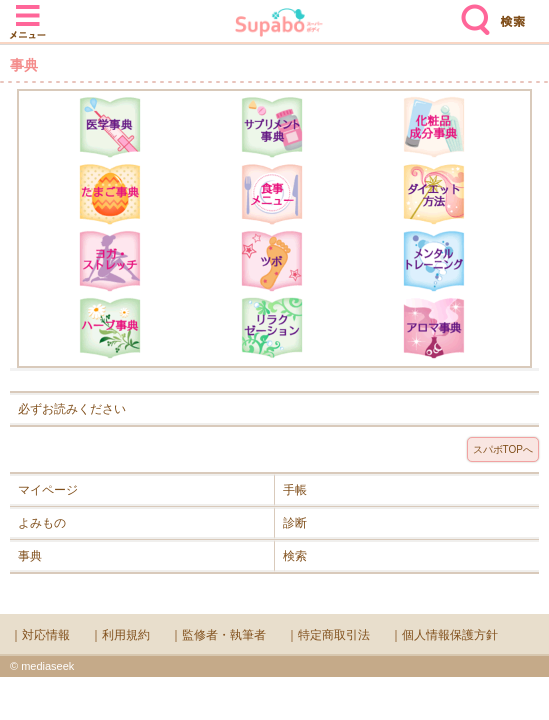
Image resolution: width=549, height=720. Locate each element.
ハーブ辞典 (110, 328)
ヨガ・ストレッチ (110, 261)
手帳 (295, 490)
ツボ (272, 261)
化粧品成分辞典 (434, 127)
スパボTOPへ (503, 449)
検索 (471, 12)
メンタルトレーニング (434, 261)
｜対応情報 (40, 635)
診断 (295, 523)
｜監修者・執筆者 (218, 635)
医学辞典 (110, 127)
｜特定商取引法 (328, 635)
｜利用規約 (120, 635)
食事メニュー (272, 194)
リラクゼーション (272, 328)
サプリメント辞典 (272, 127)
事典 (30, 556)
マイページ (48, 490)
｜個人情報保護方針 (444, 635)
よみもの (42, 523)
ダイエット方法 (434, 194)
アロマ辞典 (434, 328)
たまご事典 (110, 194)
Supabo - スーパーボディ (279, 24)
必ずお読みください (72, 409)
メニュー (28, 12)
